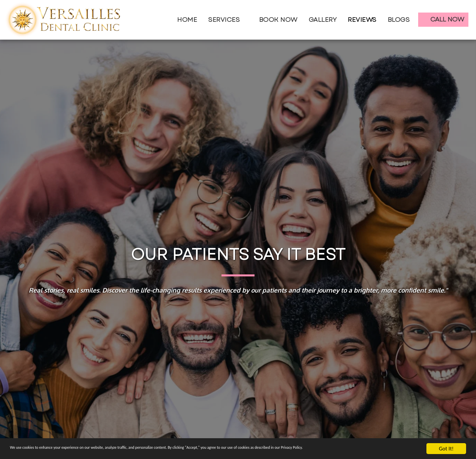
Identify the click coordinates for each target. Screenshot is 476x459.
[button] (228, 20)
